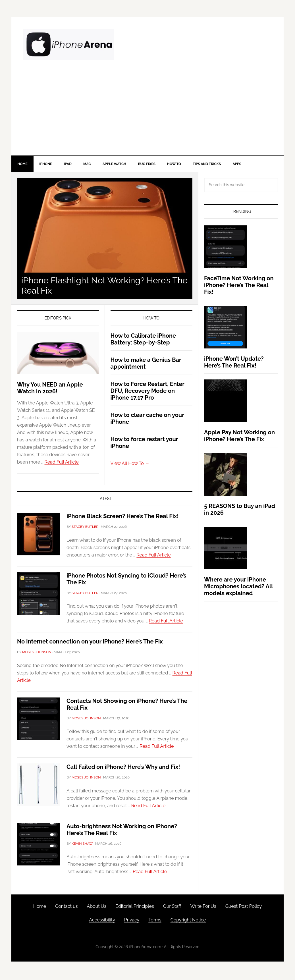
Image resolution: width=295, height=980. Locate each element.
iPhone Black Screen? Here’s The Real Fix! (123, 517)
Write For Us (203, 907)
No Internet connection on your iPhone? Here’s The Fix (90, 643)
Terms (155, 921)
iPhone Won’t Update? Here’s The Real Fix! (234, 363)
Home (40, 907)
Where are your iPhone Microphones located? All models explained (238, 587)
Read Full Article (62, 463)
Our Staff (172, 907)
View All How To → (130, 464)
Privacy (132, 921)
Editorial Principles (135, 907)
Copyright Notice (188, 921)
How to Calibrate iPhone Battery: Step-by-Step (143, 340)
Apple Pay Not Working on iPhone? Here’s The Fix (239, 437)
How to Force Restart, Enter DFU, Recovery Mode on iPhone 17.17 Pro (147, 392)
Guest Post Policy (244, 907)
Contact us (66, 907)
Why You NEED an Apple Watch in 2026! (50, 389)
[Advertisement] (147, 113)
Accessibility (102, 921)
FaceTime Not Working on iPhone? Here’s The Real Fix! (239, 286)
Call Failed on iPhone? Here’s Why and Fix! (123, 768)
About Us (96, 907)
